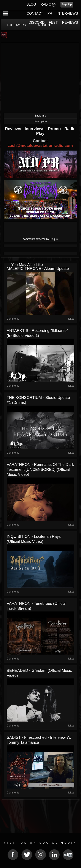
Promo (55, 129)
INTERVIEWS (67, 13)
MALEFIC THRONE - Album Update (38, 269)
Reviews (14, 129)
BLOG (31, 4)
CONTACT (35, 13)
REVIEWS (70, 23)
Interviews (35, 129)
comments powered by (40, 239)
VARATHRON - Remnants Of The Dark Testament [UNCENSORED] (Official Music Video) (40, 470)
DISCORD (37, 23)
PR (50, 13)
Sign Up (67, 5)
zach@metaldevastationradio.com (40, 145)
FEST (53, 23)
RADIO (46, 4)
